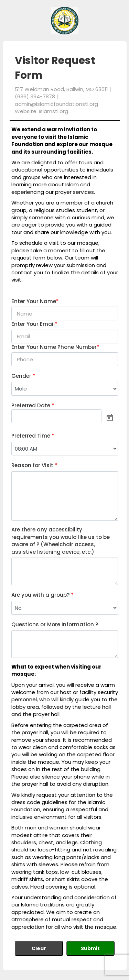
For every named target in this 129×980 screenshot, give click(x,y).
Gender (23, 376)
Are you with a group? (42, 595)
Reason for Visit (34, 465)
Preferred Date (33, 405)
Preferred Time (33, 436)
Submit (90, 948)
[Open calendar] (110, 418)
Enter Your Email (34, 324)
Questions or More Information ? (55, 624)
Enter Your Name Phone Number (55, 347)
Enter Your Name (35, 301)
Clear (39, 948)
